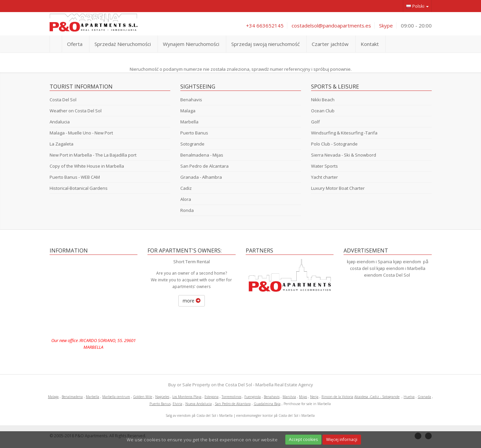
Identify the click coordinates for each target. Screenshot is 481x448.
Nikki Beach (323, 100)
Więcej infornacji (342, 439)
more (192, 301)
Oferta (75, 44)
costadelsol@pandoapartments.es (331, 25)
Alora (186, 199)
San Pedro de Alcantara (204, 166)
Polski (417, 6)
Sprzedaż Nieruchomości (123, 44)
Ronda (187, 210)
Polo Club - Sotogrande (334, 144)
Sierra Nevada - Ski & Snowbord (344, 155)
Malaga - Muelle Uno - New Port (81, 133)
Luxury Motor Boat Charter (338, 188)
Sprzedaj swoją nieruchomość (265, 44)
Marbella (189, 122)
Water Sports (324, 166)
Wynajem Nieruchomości (191, 44)
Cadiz (186, 188)
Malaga (188, 111)
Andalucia (60, 122)
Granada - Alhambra (201, 177)
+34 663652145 (265, 25)
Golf (315, 122)
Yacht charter (324, 177)
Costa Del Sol (63, 100)
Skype (386, 25)
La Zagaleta (62, 144)
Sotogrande (192, 144)
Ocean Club (323, 111)
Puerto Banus (194, 133)
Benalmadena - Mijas (202, 155)
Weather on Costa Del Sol (76, 111)
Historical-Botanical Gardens (79, 188)
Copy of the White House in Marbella (87, 166)
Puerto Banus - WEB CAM (75, 177)
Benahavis (191, 100)
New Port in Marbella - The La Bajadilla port (93, 155)
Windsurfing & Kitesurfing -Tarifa (344, 133)
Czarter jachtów (330, 44)
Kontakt (370, 44)
